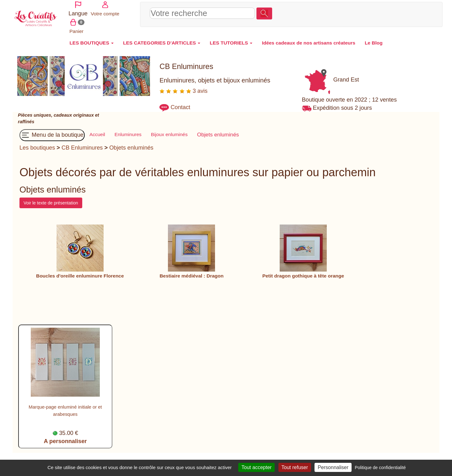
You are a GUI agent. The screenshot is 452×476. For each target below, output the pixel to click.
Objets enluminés (131, 144)
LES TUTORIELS (231, 39)
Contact (180, 103)
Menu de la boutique (52, 131)
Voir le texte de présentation (51, 199)
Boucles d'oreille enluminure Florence (80, 272)
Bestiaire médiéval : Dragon (191, 272)
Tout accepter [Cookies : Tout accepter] (256, 467)
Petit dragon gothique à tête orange (303, 272)
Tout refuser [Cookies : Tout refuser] (295, 467)
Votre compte (390, 12)
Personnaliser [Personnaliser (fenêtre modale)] (333, 467)
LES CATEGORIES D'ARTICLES (162, 39)
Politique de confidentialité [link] (380, 468)
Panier (416, 12)
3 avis (183, 87)
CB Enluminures (82, 144)
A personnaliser (65, 437)
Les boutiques (37, 144)
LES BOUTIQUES (91, 39)
